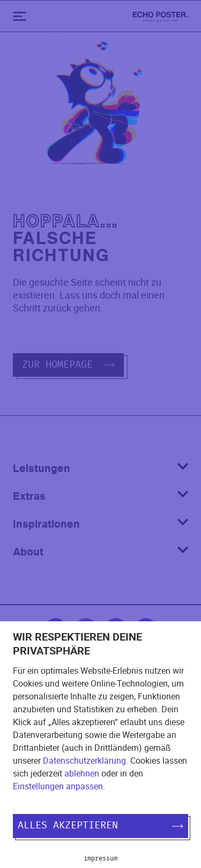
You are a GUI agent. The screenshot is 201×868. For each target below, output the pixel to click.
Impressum (100, 858)
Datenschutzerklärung (84, 760)
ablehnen (82, 773)
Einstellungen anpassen (58, 786)
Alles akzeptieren (100, 826)
